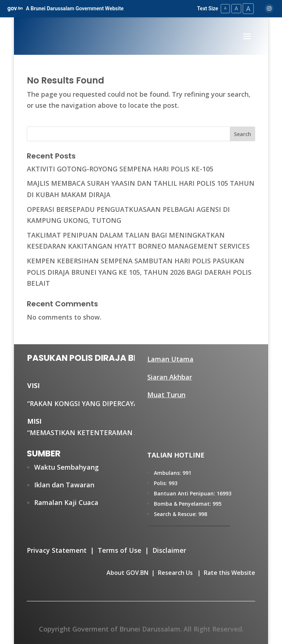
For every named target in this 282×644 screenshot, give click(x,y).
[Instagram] (269, 8)
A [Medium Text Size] (236, 8)
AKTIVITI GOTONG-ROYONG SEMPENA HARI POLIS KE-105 (120, 169)
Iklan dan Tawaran (64, 485)
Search (243, 134)
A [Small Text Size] (225, 8)
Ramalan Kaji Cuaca (66, 502)
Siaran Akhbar (170, 377)
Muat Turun (166, 395)
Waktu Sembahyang (66, 467)
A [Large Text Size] (248, 9)
